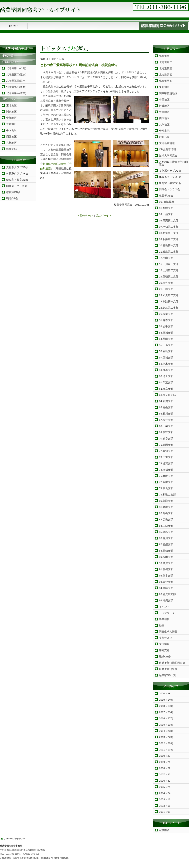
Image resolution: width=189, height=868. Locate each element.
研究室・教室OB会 (17, 180)
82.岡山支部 (166, 513)
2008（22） (166, 768)
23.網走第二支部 (169, 295)
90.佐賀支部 (166, 563)
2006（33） (166, 781)
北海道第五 (166, 81)
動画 (162, 625)
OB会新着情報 (167, 149)
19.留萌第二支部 (169, 277)
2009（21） (166, 762)
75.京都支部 (166, 470)
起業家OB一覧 (167, 675)
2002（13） (166, 806)
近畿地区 (11, 124)
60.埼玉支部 (166, 376)
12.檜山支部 (166, 258)
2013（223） (167, 737)
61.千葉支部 (166, 382)
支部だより (166, 638)
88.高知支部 (166, 551)
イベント (164, 607)
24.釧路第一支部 (169, 301)
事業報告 (164, 619)
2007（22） (166, 774)
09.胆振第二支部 (169, 239)
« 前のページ (85, 215)
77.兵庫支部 (166, 482)
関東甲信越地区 (168, 93)
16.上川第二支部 (169, 270)
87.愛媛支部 (166, 544)
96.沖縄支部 (166, 600)
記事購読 (164, 830)
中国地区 (11, 130)
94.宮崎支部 (166, 588)
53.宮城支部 (166, 333)
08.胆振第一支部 (169, 233)
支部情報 (164, 644)
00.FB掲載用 (166, 202)
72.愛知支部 (166, 451)
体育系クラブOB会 (17, 173)
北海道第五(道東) (16, 93)
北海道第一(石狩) (16, 68)
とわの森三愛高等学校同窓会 (173, 163)
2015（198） (167, 725)
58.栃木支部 (166, 364)
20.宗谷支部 (166, 283)
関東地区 (11, 112)
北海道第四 (166, 75)
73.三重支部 (166, 457)
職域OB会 (12, 198)
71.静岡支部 (166, 445)
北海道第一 (166, 56)
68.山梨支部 (166, 426)
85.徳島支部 (166, 532)
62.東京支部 (166, 389)
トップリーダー (168, 613)
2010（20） (166, 756)
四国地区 (11, 137)
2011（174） (167, 750)
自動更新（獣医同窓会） (173, 663)
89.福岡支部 (166, 557)
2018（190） (167, 706)
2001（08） (166, 812)
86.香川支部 (166, 538)
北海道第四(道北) (16, 87)
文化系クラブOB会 (17, 167)
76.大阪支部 (166, 476)
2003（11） (166, 799)
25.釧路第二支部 (169, 308)
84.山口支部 (166, 526)
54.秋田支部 (166, 339)
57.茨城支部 (166, 358)
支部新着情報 (167, 143)
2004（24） (166, 793)
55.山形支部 (166, 345)
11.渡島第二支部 (169, 252)
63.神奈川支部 (167, 395)
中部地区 (11, 118)
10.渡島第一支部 (169, 245)
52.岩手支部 (166, 326)
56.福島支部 (166, 351)
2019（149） (167, 700)
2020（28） (166, 693)
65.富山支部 (166, 407)
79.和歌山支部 (167, 495)
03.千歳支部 (166, 214)
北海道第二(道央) (16, 74)
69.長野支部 (166, 432)
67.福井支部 (166, 420)
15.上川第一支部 (169, 264)
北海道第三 (166, 68)
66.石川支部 (166, 414)
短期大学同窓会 (168, 156)
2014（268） (167, 731)
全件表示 (164, 131)
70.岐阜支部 (166, 439)
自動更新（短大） (169, 669)
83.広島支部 (166, 519)
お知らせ (164, 137)
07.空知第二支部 (169, 227)
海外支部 (11, 149)
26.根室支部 (166, 314)
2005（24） (166, 787)
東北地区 (11, 105)
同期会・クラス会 (17, 186)
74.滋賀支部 (166, 463)
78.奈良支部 (166, 488)
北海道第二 (166, 62)
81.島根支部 (166, 507)
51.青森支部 (166, 320)
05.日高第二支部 (169, 221)
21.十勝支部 (166, 289)
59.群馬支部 (166, 370)
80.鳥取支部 (166, 501)
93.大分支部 (166, 582)
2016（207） (167, 718)
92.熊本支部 (166, 576)
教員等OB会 (13, 192)
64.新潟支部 (166, 401)
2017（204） (167, 712)
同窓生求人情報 (168, 632)
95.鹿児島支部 (167, 594)
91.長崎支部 (166, 569)
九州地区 (11, 143)
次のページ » (104, 215)
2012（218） (167, 743)
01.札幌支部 (166, 208)
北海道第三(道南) (16, 81)
